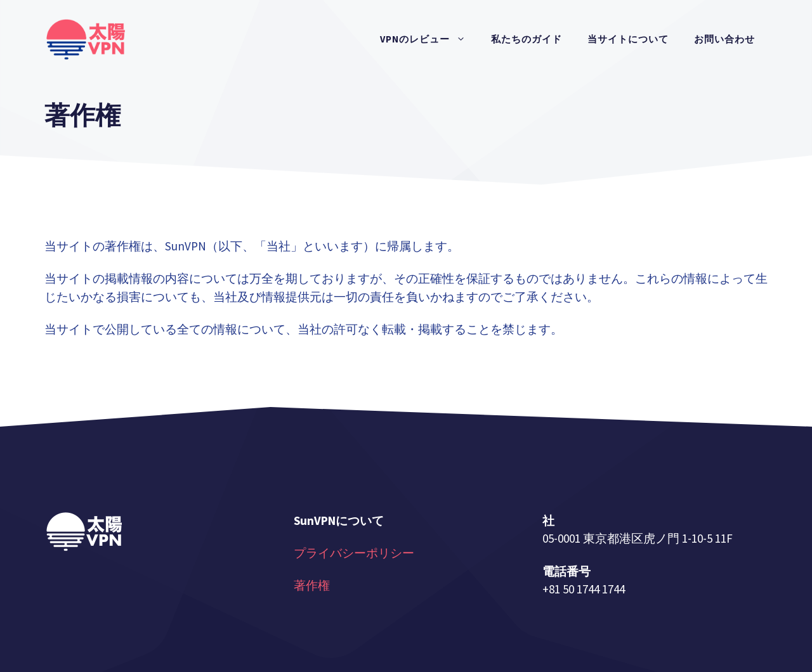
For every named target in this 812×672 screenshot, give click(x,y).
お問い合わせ (724, 39)
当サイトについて (628, 39)
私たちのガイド (527, 39)
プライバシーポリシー (354, 553)
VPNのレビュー (429, 39)
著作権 (312, 585)
